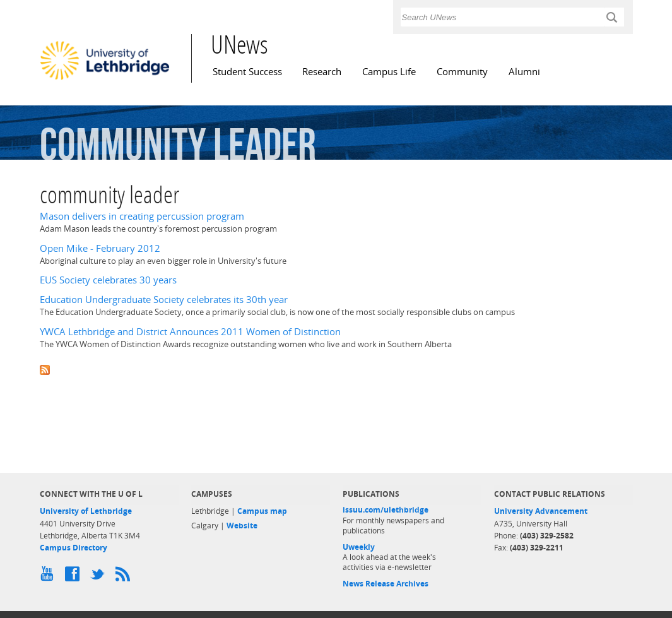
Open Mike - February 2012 (100, 248)
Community (462, 72)
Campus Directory (74, 548)
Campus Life (389, 72)
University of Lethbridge (86, 511)
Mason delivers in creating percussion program (142, 216)
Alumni (524, 72)
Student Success (247, 72)
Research (322, 72)
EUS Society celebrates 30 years (108, 280)
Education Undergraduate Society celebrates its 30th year (164, 300)
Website (242, 526)
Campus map (262, 511)
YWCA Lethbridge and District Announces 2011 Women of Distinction (190, 332)
